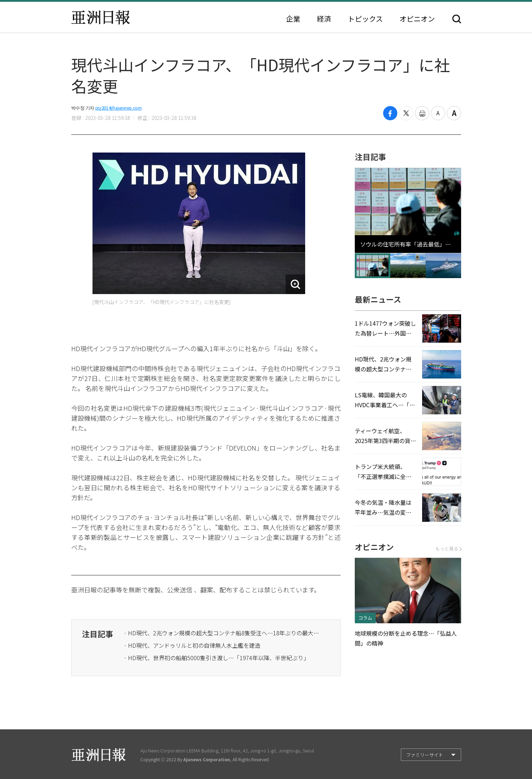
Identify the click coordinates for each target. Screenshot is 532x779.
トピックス (365, 19)
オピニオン (417, 19)
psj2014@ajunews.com (119, 108)
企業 (293, 19)
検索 (457, 19)
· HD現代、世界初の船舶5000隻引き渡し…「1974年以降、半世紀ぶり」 (216, 658)
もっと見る (448, 549)
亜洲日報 (101, 17)
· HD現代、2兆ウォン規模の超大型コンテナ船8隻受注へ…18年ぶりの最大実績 (223, 633)
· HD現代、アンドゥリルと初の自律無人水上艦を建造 (192, 645)
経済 (324, 19)
